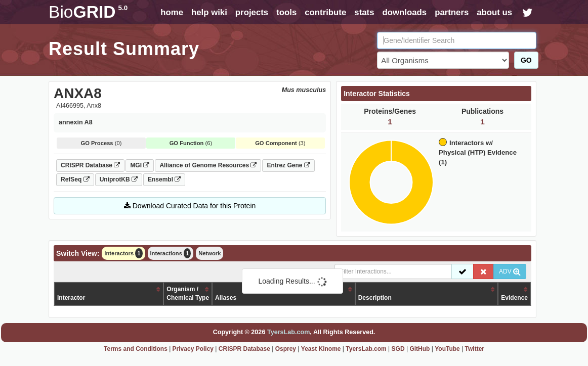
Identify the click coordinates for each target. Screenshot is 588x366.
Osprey (286, 349)
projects (252, 12)
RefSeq (75, 179)
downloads (404, 12)
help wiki (209, 12)
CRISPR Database (90, 165)
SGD (398, 349)
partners (452, 12)
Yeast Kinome (321, 349)
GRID (88, 12)
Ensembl (164, 179)
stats (364, 12)
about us (494, 12)
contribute (325, 12)
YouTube (447, 349)
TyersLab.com (288, 332)
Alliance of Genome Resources (208, 165)
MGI (140, 165)
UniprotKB (119, 179)
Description (375, 298)
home (172, 12)
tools (286, 12)
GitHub (419, 349)
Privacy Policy (193, 349)
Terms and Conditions (136, 349)
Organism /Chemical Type (188, 293)
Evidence (514, 298)
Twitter (475, 349)
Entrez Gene (288, 165)
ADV (510, 271)
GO (526, 60)
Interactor (71, 298)
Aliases (226, 298)
